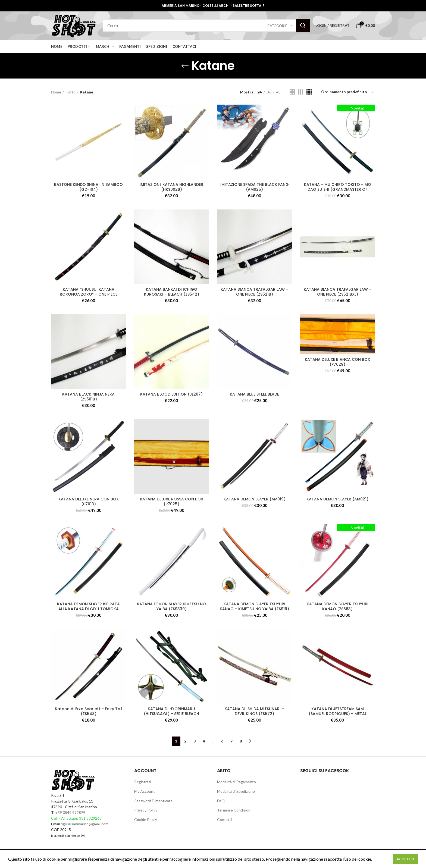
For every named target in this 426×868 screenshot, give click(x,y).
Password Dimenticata (153, 801)
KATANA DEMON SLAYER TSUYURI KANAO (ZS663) (338, 606)
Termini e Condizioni (234, 810)
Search (303, 26)
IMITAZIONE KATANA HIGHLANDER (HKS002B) (171, 187)
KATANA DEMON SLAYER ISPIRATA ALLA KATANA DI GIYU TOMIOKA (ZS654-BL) (88, 609)
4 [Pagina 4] (204, 741)
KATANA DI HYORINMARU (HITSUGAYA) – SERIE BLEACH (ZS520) (171, 714)
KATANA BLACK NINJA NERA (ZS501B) (88, 397)
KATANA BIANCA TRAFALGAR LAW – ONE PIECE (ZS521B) (254, 292)
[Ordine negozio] (348, 93)
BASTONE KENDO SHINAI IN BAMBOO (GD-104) (88, 187)
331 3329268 (90, 818)
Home (56, 92)
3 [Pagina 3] (195, 741)
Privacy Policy (146, 810)
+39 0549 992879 (70, 812)
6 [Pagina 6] (222, 741)
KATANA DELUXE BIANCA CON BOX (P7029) (337, 362)
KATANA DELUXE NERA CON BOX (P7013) (89, 502)
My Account (145, 791)
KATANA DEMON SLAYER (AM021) (337, 499)
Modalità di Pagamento (237, 782)
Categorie (277, 26)
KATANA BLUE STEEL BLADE (254, 394)
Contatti (224, 820)
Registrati (143, 782)
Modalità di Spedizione (236, 791)
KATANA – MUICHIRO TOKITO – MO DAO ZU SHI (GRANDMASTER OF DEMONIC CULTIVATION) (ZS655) (338, 189)
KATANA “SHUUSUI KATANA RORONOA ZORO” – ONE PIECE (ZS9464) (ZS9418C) (89, 294)
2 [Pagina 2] (185, 741)
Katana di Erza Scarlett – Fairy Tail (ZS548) (89, 711)
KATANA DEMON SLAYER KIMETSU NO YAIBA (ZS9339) (171, 606)
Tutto (71, 92)
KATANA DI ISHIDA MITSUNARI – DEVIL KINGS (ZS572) (254, 711)
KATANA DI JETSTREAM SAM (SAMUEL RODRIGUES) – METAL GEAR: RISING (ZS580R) (338, 714)
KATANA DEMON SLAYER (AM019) (255, 499)
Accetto (405, 859)
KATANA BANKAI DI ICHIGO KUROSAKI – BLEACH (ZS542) (172, 292)
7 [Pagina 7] (231, 741)
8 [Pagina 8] (241, 741)
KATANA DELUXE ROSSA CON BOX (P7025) (172, 502)
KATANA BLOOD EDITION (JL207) (171, 394)
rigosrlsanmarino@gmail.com (84, 824)
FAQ (221, 801)
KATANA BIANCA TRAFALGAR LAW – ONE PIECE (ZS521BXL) (338, 292)
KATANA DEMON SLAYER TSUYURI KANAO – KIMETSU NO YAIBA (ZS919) (254, 606)
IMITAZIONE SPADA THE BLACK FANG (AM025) (255, 187)
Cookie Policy (146, 820)
